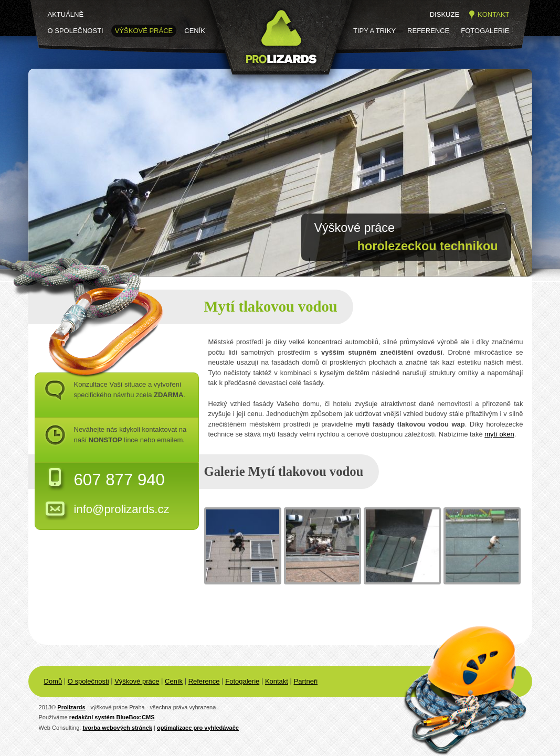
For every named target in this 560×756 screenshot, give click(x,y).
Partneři (306, 681)
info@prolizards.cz (122, 509)
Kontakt (493, 14)
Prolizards (71, 707)
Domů (53, 681)
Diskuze (445, 14)
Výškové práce (144, 31)
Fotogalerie (485, 31)
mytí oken (499, 434)
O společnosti (76, 31)
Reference (428, 31)
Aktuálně (66, 14)
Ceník (195, 31)
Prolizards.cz (241, 83)
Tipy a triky (374, 31)
